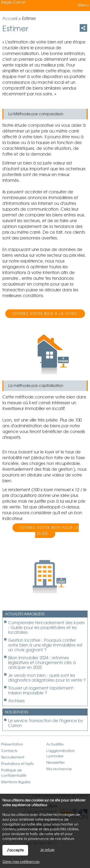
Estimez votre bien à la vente (45, 314)
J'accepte (15, 850)
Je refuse (47, 850)
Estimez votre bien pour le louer (49, 531)
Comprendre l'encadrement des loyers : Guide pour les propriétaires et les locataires (46, 628)
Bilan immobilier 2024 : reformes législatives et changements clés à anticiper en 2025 (42, 663)
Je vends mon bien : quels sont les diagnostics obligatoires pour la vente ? (47, 678)
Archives (16, 701)
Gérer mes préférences (21, 862)
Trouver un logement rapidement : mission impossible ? (42, 691)
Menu (83, 5)
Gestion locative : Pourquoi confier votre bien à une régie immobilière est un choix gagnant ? (45, 645)
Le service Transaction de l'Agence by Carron (46, 723)
